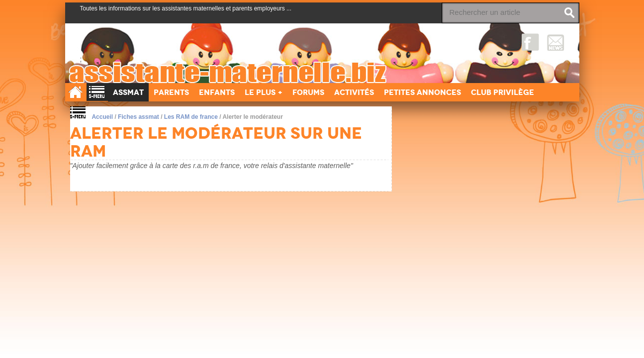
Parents (171, 92)
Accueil (102, 117)
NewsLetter (556, 42)
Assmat (128, 92)
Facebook (530, 42)
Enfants (217, 92)
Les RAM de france (191, 117)
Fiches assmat (138, 117)
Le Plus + (264, 92)
